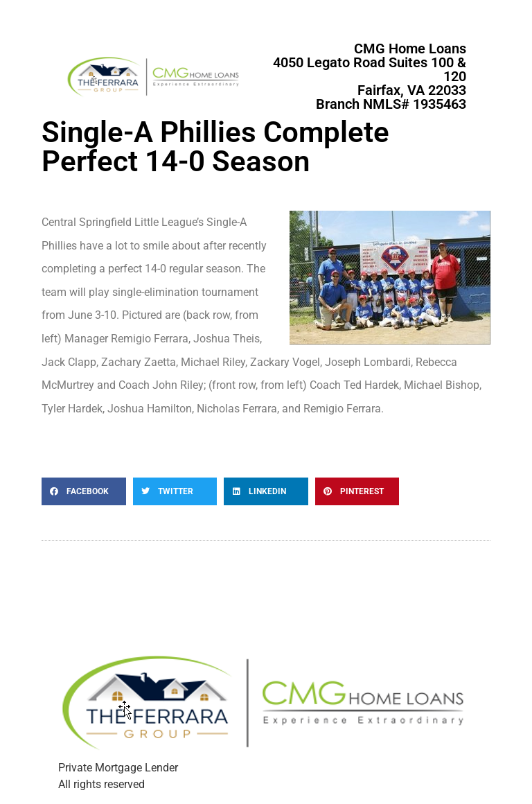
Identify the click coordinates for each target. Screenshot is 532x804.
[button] (84, 491)
